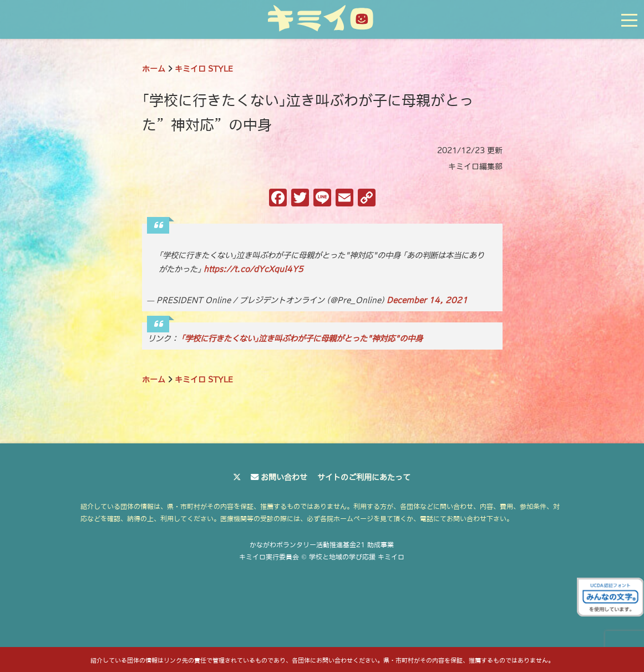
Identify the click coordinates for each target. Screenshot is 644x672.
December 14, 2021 (427, 300)
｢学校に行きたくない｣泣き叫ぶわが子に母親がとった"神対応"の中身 (302, 338)
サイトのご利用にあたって (364, 477)
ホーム (154, 69)
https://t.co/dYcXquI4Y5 (253, 269)
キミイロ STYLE (204, 69)
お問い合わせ (284, 477)
